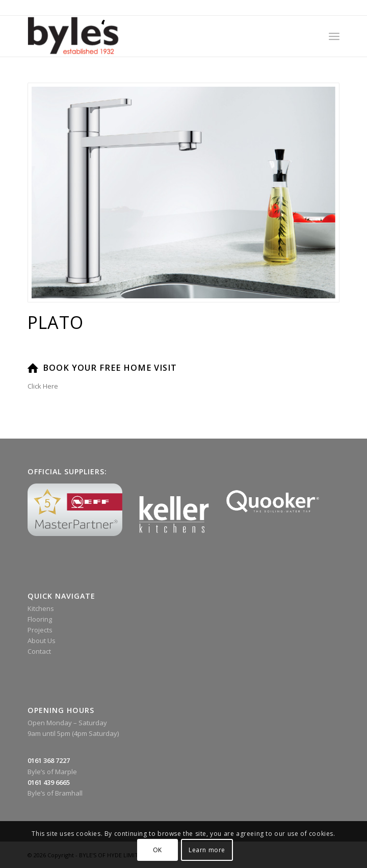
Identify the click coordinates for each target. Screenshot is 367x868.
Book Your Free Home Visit (110, 368)
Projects (40, 630)
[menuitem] (334, 36)
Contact (39, 651)
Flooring (40, 619)
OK (158, 850)
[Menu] (334, 36)
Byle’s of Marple (52, 772)
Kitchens (41, 608)
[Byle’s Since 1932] (152, 36)
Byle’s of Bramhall (55, 793)
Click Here (43, 386)
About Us (42, 641)
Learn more (207, 850)
